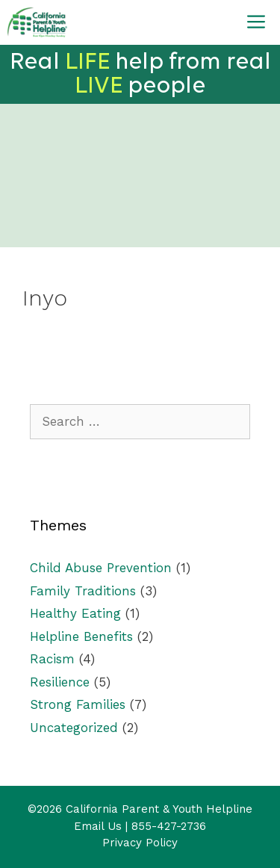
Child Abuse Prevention (101, 568)
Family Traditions (83, 591)
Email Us (98, 826)
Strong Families (78, 704)
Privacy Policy (140, 843)
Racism (52, 659)
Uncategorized (74, 728)
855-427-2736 (169, 826)
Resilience (60, 682)
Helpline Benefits (81, 636)
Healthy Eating (75, 613)
